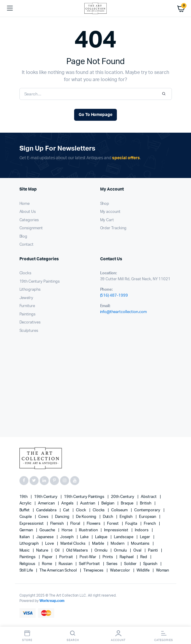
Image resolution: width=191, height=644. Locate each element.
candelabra (47, 510)
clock (81, 510)
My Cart (107, 220)
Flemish (57, 524)
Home (25, 204)
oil (58, 551)
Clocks (26, 273)
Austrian (88, 503)
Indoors (142, 530)
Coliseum (120, 510)
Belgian (108, 503)
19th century (46, 497)
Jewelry (26, 298)
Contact (27, 245)
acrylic (26, 503)
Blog (23, 237)
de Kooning (87, 517)
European (148, 517)
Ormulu (121, 551)
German (27, 530)
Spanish (151, 564)
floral (76, 524)
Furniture (27, 306)
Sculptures (29, 331)
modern (118, 544)
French (150, 524)
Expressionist (32, 524)
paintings (28, 557)
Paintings (28, 314)
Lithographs (30, 290)
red (144, 557)
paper (48, 557)
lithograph (30, 544)
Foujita (132, 524)
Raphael (127, 557)
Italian (25, 537)
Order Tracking (113, 228)
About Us (28, 212)
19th (24, 497)
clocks (99, 510)
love (50, 544)
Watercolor (120, 571)
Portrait (67, 557)
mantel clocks (73, 544)
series (112, 564)
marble (99, 544)
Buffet (25, 510)
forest (113, 524)
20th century (123, 497)
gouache (48, 530)
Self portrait (90, 564)
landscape (124, 537)
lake (85, 537)
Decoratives (30, 322)
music (25, 551)
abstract (149, 497)
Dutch (109, 517)
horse (67, 530)
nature (43, 551)
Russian (66, 564)
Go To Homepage (96, 115)
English (126, 517)
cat (67, 510)
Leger (145, 537)
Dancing (63, 517)
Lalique (102, 537)
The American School (58, 571)
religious (28, 564)
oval (138, 551)
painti (153, 551)
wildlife (143, 571)
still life (27, 571)
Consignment (31, 228)
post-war (88, 557)
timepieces (94, 571)
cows (44, 517)
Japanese (45, 537)
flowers (94, 524)
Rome (47, 564)
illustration (89, 530)
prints (108, 557)
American (47, 503)
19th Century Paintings (40, 282)
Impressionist (117, 530)
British (146, 503)
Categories (29, 220)
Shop (105, 204)
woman (163, 571)
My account (110, 212)
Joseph (67, 537)
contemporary (148, 510)
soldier (131, 564)
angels (68, 503)
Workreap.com (52, 601)
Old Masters (77, 551)
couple (26, 517)
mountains (141, 544)
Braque (127, 503)
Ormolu (101, 551)
